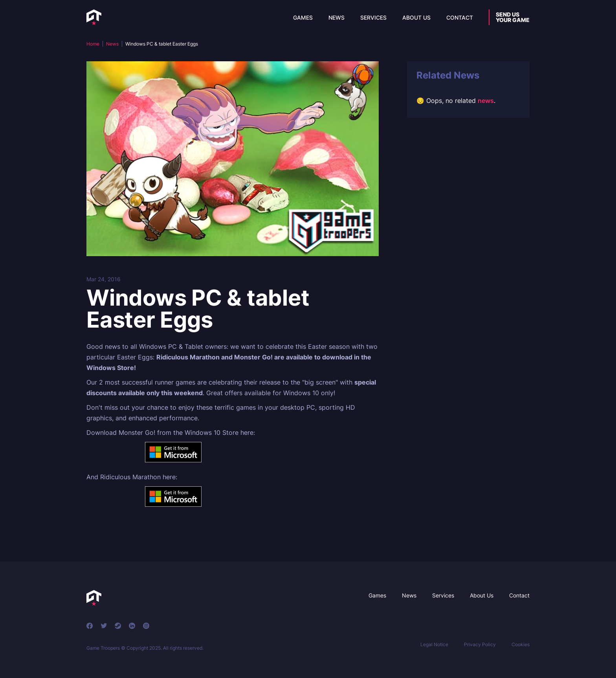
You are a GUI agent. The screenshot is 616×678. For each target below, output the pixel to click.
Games (303, 17)
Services (373, 17)
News (336, 17)
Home (93, 44)
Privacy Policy (480, 644)
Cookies (521, 644)
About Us (416, 17)
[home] (94, 17)
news (486, 101)
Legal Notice (434, 644)
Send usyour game (513, 17)
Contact (460, 17)
